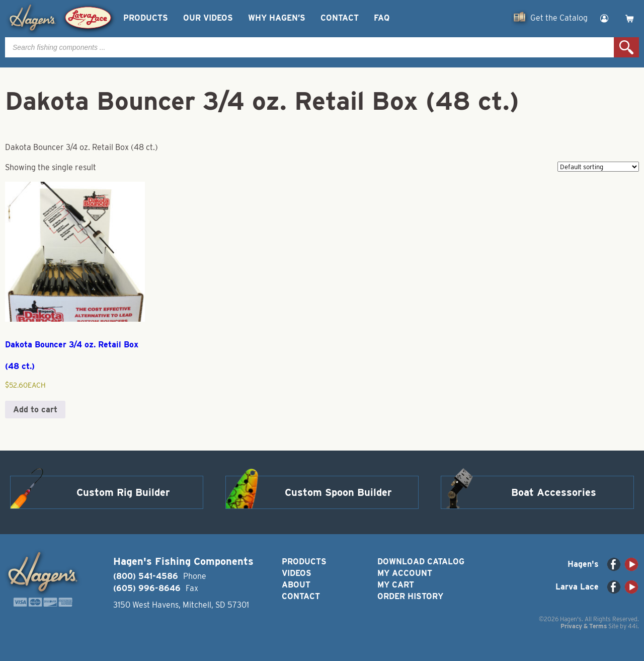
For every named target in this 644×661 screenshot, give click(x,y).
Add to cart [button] (35, 410)
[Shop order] (598, 167)
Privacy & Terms (584, 626)
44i (633, 626)
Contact (340, 18)
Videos (297, 573)
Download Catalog (421, 562)
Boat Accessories (554, 492)
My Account (405, 573)
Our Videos (208, 18)
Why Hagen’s (277, 18)
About (296, 585)
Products (146, 18)
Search (626, 47)
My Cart (396, 585)
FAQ (382, 18)
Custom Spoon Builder (338, 492)
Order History (410, 596)
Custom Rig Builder (123, 492)
